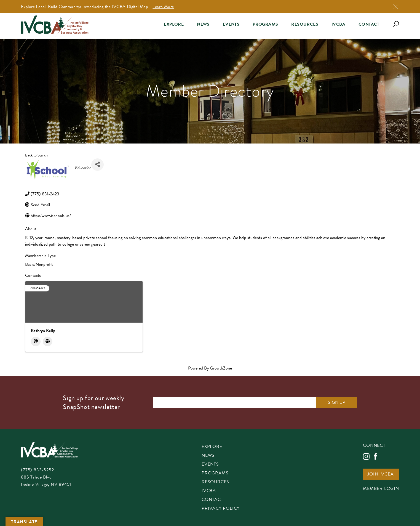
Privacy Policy (221, 509)
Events (231, 24)
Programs (265, 24)
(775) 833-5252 (37, 470)
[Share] (97, 165)
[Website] (48, 342)
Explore (174, 24)
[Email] (36, 342)
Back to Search (36, 155)
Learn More (163, 7)
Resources (305, 24)
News (203, 24)
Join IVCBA (381, 475)
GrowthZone (221, 368)
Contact (369, 24)
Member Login (381, 489)
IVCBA (338, 24)
